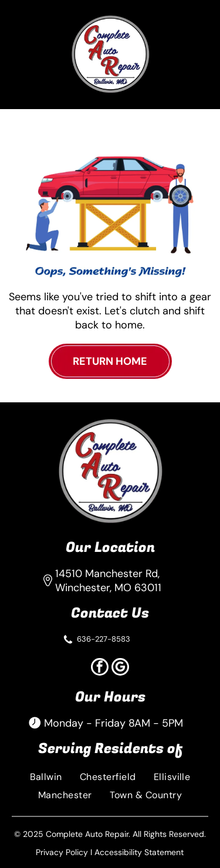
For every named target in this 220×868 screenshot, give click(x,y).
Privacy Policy (62, 852)
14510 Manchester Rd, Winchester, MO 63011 (108, 581)
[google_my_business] (120, 668)
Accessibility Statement (139, 852)
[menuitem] (46, 777)
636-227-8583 (104, 639)
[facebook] (100, 668)
